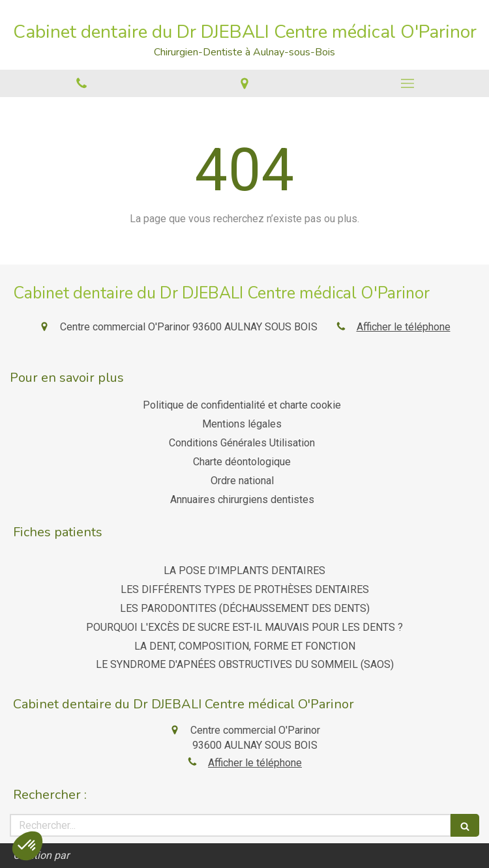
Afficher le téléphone (404, 327)
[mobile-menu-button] (407, 83)
